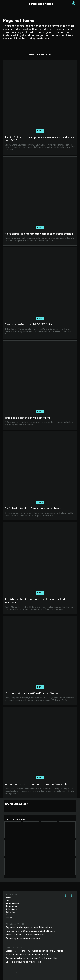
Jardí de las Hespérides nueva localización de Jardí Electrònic (35, 601)
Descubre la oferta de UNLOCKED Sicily (28, 324)
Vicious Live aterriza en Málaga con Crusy (25, 935)
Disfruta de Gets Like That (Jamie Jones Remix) (33, 508)
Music (40, 502)
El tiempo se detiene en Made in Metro (27, 418)
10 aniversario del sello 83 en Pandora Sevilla (31, 693)
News (40, 131)
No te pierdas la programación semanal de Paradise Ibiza (39, 234)
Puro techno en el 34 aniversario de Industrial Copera (30, 931)
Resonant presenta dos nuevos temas (24, 938)
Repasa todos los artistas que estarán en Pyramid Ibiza (37, 784)
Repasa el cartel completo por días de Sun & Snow (29, 927)
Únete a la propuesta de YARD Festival (24, 962)
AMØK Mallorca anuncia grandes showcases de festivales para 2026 (39, 139)
